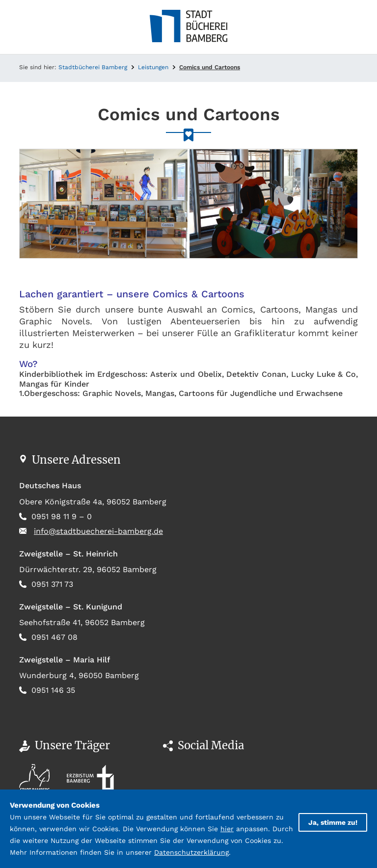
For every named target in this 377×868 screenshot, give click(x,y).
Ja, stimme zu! (333, 822)
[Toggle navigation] (27, 27)
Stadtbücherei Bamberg (93, 67)
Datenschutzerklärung (191, 852)
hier (227, 829)
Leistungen (153, 67)
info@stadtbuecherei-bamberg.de (98, 531)
